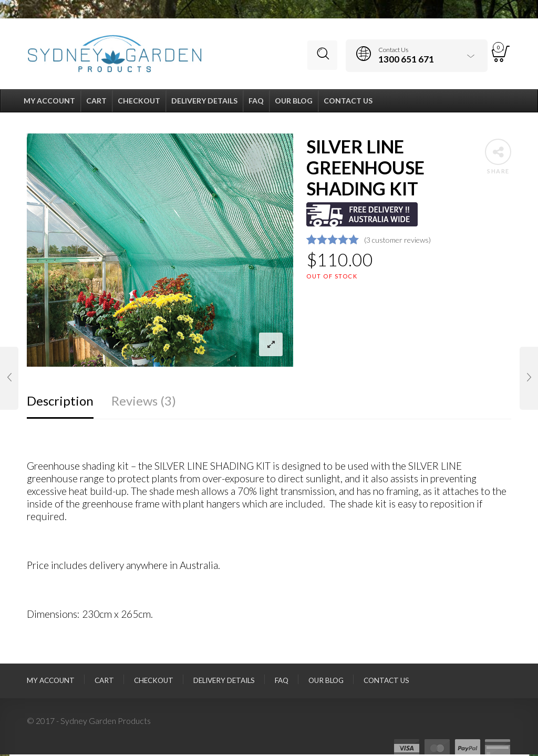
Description (60, 402)
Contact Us (386, 682)
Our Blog (326, 682)
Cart (104, 682)
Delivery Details (224, 682)
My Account (51, 682)
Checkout (154, 682)
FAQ (282, 682)
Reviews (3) (144, 402)
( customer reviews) (397, 242)
